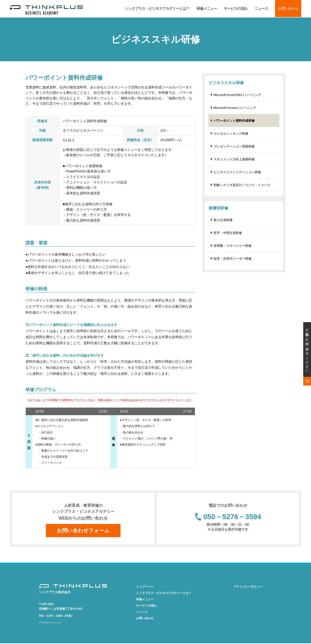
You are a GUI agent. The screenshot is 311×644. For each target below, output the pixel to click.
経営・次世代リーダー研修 (233, 261)
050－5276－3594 (232, 517)
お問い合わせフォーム (83, 531)
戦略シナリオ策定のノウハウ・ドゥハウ (242, 187)
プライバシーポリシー (248, 587)
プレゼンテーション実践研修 (234, 147)
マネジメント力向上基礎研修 (234, 160)
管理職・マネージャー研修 (233, 248)
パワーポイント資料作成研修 (234, 121)
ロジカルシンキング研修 (231, 134)
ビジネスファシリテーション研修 (237, 174)
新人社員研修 (223, 222)
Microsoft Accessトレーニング (235, 108)
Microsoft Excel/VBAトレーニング (237, 95)
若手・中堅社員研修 (228, 235)
